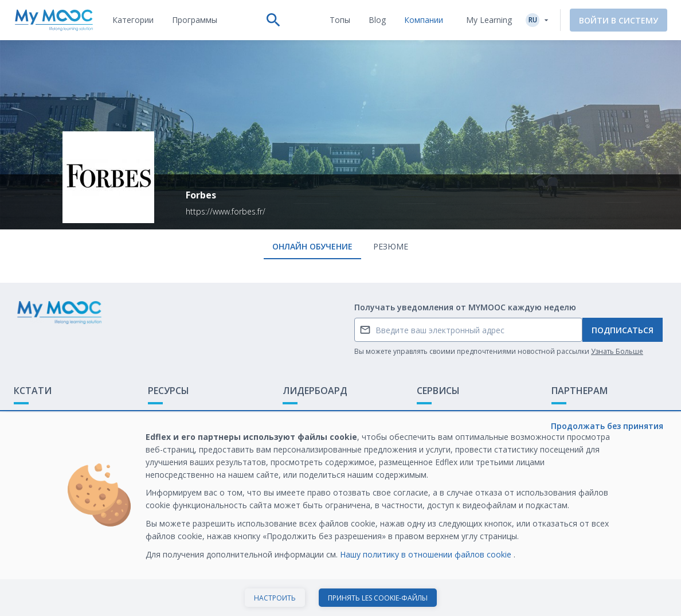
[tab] (133, 20)
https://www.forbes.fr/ (226, 211)
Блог (157, 451)
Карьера (568, 451)
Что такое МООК (48, 416)
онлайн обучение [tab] (312, 246)
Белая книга (575, 433)
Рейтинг (298, 416)
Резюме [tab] (391, 246)
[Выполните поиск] (273, 20)
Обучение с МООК (588, 416)
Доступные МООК (183, 416)
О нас (428, 416)
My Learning (489, 20)
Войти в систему (619, 20)
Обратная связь (45, 433)
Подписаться (623, 330)
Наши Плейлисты (181, 433)
